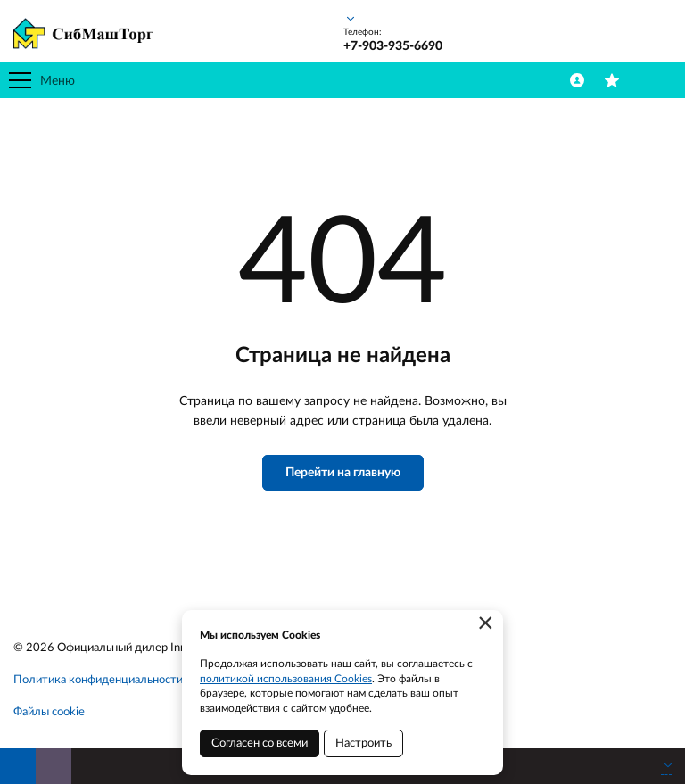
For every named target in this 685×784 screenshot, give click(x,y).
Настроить (363, 743)
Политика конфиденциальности (98, 680)
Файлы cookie (49, 712)
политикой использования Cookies (286, 679)
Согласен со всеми (260, 743)
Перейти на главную (343, 473)
